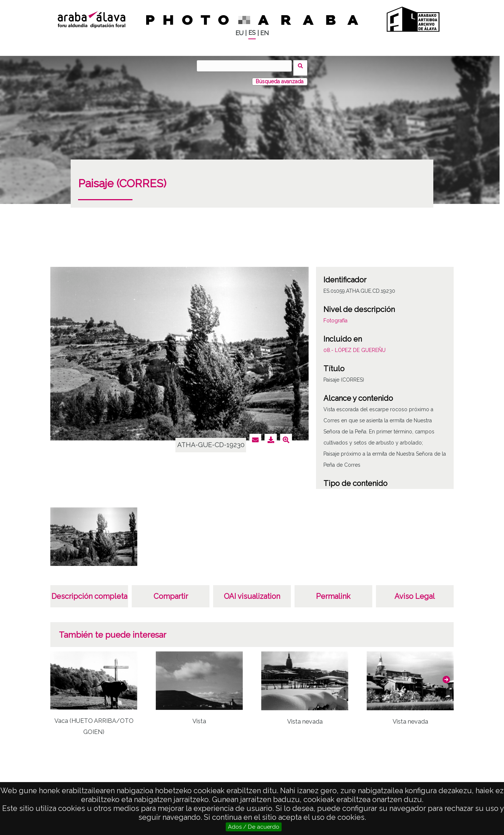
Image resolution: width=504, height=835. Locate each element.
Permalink (333, 592)
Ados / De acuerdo (254, 827)
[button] (446, 675)
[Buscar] (246, 66)
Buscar (303, 66)
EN (264, 33)
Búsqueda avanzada (280, 77)
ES (252, 33)
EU (239, 33)
